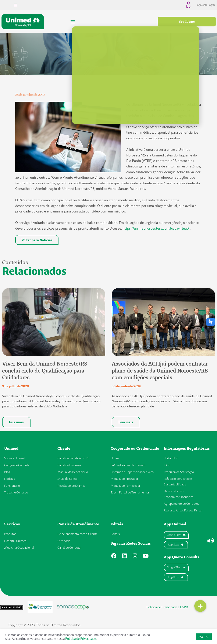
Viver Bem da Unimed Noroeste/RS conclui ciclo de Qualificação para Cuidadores (45, 371)
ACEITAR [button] (204, 637)
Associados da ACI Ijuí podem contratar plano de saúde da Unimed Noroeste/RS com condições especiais (160, 371)
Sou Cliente (187, 21)
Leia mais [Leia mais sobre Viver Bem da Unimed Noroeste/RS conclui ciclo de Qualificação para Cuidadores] (16, 423)
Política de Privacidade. (81, 639)
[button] (73, 21)
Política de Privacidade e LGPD (167, 607)
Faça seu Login (205, 5)
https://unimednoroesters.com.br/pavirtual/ (156, 228)
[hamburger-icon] (15, 5)
